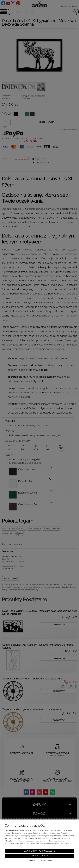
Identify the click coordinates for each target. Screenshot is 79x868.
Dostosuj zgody (40, 856)
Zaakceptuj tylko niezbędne (39, 851)
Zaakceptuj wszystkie (40, 861)
